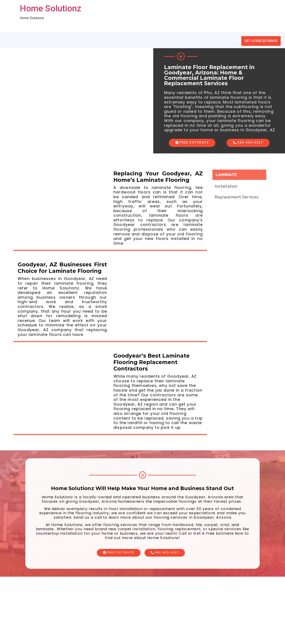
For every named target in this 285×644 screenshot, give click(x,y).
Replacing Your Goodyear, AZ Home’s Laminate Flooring (158, 177)
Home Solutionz (50, 8)
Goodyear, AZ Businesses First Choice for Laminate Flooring (62, 268)
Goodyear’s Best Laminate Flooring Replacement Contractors (152, 362)
